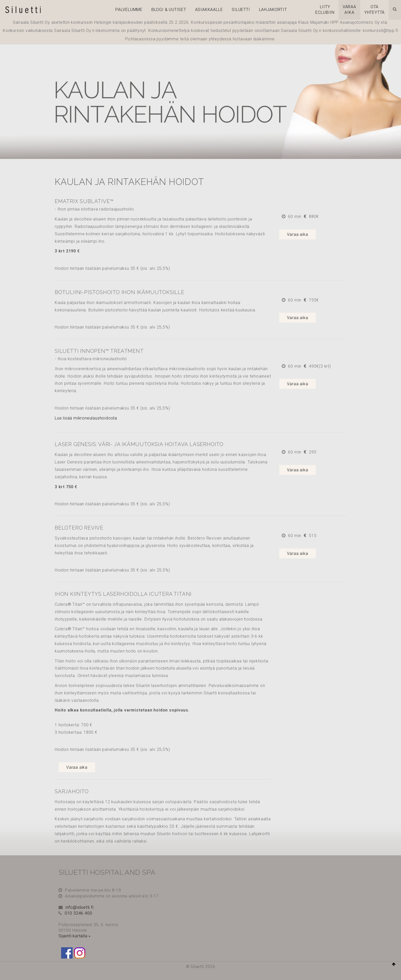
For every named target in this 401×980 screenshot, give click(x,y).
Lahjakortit (273, 10)
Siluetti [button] (241, 10)
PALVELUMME (129, 10)
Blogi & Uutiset (169, 10)
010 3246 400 (79, 913)
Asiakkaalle (209, 10)
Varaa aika (298, 234)
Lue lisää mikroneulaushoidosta (86, 418)
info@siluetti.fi (80, 907)
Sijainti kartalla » (75, 936)
